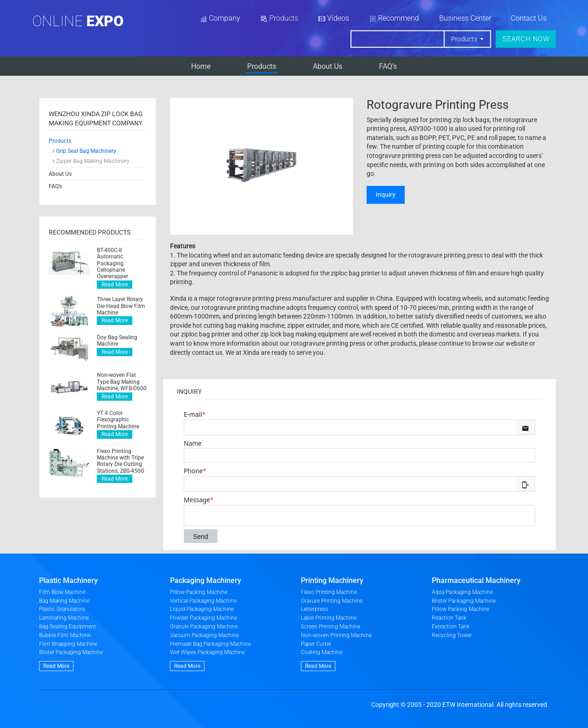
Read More (115, 285)
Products (262, 66)
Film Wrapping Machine (68, 644)
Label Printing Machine (329, 618)
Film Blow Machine (62, 592)
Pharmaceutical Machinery (476, 580)
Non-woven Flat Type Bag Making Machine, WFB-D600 (122, 382)
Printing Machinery (332, 580)
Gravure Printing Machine (332, 601)
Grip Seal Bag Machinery (86, 151)
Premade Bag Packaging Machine (210, 644)
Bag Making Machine (64, 601)
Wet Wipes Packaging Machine (207, 652)
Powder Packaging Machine (204, 618)
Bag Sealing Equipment (68, 627)
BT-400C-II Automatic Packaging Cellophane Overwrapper (113, 263)
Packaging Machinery (206, 580)
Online (78, 21)
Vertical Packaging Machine (203, 601)
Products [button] (465, 39)
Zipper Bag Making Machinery (93, 161)
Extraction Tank (451, 627)
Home (201, 66)
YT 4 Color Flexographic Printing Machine (118, 420)
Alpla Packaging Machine (462, 592)
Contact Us (529, 18)
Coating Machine (322, 652)
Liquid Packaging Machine (202, 609)
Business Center (465, 18)
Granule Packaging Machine (204, 627)
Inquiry (386, 195)
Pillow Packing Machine (199, 592)
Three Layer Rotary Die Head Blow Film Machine (121, 306)
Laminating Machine (64, 618)
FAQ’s (388, 66)
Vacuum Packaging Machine (204, 635)
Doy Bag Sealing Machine (117, 341)
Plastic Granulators (62, 609)
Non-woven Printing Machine (336, 635)
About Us (328, 66)
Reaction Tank (449, 618)
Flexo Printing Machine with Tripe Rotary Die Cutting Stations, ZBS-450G (121, 461)
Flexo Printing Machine (329, 592)
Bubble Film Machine (65, 635)
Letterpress (314, 609)
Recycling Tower (452, 635)
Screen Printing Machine (331, 627)
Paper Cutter (316, 644)
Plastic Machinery (68, 580)
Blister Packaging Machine (71, 652)
